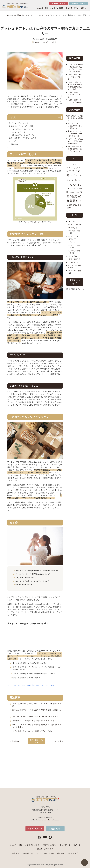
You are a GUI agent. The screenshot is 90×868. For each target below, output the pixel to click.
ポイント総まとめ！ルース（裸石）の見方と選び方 (33, 731)
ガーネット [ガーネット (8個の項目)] (70, 168)
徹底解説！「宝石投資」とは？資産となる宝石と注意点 (34, 721)
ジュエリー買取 (42, 8)
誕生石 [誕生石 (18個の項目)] (76, 205)
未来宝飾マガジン (72, 8)
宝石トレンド (74, 225)
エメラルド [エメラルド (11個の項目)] (70, 164)
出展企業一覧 (65, 845)
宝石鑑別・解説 (74, 231)
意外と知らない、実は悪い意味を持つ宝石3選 (75, 118)
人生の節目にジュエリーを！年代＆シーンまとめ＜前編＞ (35, 717)
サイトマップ (73, 853)
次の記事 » (59, 741)
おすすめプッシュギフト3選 (22, 126)
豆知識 (71, 228)
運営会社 (84, 8)
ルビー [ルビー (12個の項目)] (69, 188)
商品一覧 (77, 845)
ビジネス (71, 256)
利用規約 (61, 853)
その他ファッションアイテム (25, 135)
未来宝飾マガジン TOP (37, 741)
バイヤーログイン (59, 3)
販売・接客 (73, 259)
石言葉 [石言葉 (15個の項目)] (69, 205)
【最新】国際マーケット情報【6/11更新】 (75, 95)
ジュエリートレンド (49, 42)
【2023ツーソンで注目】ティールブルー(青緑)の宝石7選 (75, 134)
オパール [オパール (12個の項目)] (79, 164)
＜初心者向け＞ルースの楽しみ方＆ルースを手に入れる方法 (75, 149)
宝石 (69, 222)
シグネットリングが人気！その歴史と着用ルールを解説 (75, 141)
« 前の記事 (15, 741)
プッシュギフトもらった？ (32, 222)
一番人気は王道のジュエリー (25, 129)
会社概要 (16, 853)
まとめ (14, 141)
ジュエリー (37, 42)
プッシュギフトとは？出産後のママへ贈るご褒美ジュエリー (75, 126)
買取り (71, 239)
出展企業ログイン (79, 3)
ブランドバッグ (20, 132)
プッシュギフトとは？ (20, 123)
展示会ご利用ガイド (45, 849)
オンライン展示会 (57, 8)
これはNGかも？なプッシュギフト (24, 138)
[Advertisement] (35, 761)
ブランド (72, 242)
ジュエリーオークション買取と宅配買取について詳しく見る (31, 685)
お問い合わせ (28, 853)
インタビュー (72, 262)
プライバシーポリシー (45, 853)
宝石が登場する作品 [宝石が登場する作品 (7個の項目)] (74, 192)
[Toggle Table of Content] (61, 118)
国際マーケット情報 (74, 271)
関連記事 (14, 144)
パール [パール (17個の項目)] (74, 180)
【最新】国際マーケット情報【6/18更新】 (75, 77)
